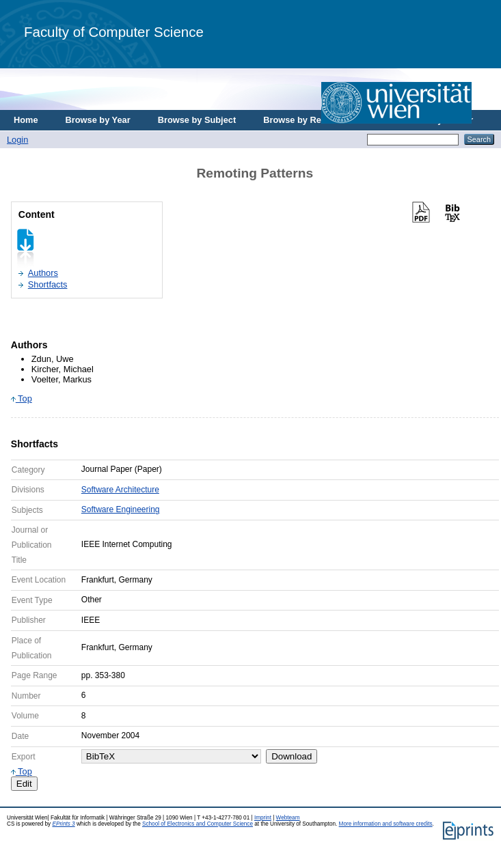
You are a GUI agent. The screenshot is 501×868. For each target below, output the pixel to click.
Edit (24, 784)
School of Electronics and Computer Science (198, 824)
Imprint (263, 818)
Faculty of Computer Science (114, 32)
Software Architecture (120, 490)
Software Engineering (121, 509)
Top (22, 398)
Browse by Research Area (317, 120)
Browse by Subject (197, 120)
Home (26, 120)
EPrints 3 (63, 824)
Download (292, 756)
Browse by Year (98, 120)
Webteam (288, 818)
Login (17, 140)
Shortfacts (48, 284)
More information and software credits (386, 824)
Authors (43, 273)
